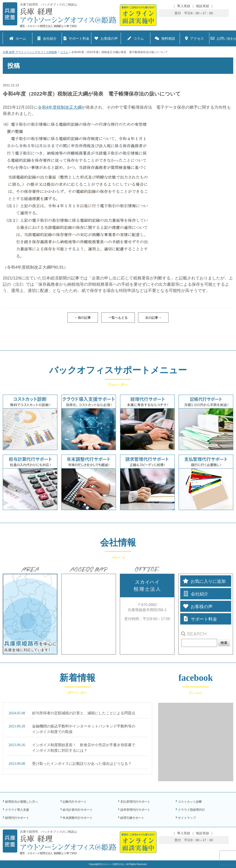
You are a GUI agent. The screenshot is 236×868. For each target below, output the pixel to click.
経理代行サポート (17, 818)
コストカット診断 (190, 802)
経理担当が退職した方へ (22, 802)
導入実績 (184, 6)
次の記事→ (153, 318)
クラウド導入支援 (17, 810)
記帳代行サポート (75, 802)
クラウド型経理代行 (191, 810)
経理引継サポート (132, 818)
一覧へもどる (118, 318)
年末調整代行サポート (78, 818)
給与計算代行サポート (78, 810)
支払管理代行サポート (135, 802)
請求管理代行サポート (135, 810)
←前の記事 (83, 318)
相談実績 (202, 6)
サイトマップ (187, 818)
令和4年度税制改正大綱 (60, 107)
